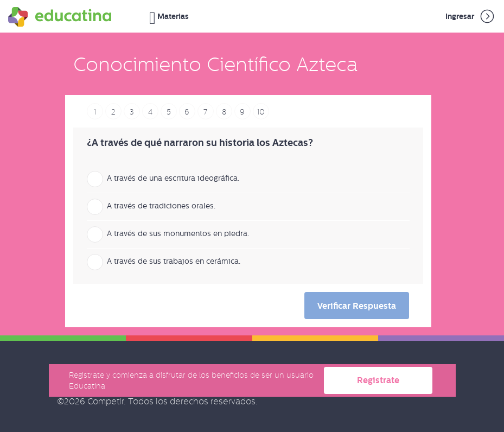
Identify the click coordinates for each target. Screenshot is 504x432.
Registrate (378, 380)
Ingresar (471, 16)
